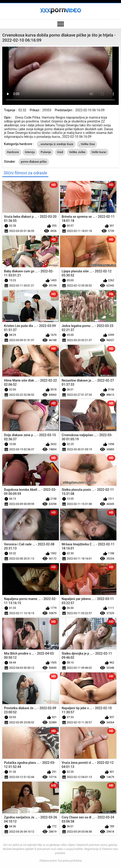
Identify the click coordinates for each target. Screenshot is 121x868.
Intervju (30, 152)
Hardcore (13, 152)
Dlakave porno (48, 861)
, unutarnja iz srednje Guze (56, 144)
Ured (60, 152)
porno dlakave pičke (34, 162)
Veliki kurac (99, 152)
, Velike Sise (87, 144)
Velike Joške (77, 152)
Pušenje (46, 152)
